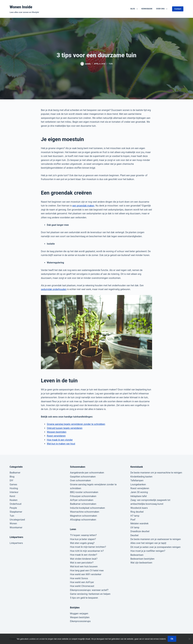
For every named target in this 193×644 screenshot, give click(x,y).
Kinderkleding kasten (141, 477)
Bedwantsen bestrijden (142, 559)
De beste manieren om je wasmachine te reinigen (156, 473)
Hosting (14, 488)
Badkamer (15, 473)
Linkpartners (16, 543)
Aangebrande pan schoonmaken (87, 473)
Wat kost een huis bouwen (84, 567)
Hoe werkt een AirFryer (82, 582)
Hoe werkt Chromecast (82, 586)
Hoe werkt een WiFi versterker (86, 574)
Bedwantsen (137, 555)
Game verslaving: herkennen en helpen (90, 594)
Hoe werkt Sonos (79, 578)
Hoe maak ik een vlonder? (83, 555)
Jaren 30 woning (139, 492)
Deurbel (135, 535)
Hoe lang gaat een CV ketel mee (87, 571)
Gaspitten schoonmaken (83, 477)
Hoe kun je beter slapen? (83, 539)
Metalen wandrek (139, 523)
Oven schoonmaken (80, 480)
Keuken (13, 500)
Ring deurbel (137, 512)
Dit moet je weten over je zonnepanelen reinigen (156, 547)
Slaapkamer (16, 512)
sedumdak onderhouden (54, 289)
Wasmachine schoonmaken (85, 512)
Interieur (14, 492)
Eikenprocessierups (80, 621)
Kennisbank (147, 9)
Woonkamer (16, 527)
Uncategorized (17, 520)
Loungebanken (138, 484)
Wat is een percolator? (82, 563)
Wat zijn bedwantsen (141, 563)
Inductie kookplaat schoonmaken (87, 508)
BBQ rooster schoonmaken (84, 492)
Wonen (13, 523)
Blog (135, 9)
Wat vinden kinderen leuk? (84, 559)
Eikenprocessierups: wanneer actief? (89, 590)
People (13, 508)
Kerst (12, 496)
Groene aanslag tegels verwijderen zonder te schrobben (76, 424)
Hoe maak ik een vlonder (60, 440)
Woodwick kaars (139, 508)
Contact (178, 9)
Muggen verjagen (79, 614)
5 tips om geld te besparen (84, 598)
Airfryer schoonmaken (82, 500)
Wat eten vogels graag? (82, 543)
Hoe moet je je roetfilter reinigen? (148, 551)
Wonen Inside (21, 7)
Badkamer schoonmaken (83, 504)
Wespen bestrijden (57, 432)
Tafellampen (137, 480)
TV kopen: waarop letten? (83, 535)
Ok (172, 639)
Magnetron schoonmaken (83, 516)
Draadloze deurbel (140, 531)
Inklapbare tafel (139, 496)
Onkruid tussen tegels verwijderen (65, 428)
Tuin (111, 64)
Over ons (162, 9)
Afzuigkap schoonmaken (83, 520)
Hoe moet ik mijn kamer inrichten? (88, 547)
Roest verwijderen (56, 436)
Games (13, 484)
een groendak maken (83, 206)
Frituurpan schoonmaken (83, 496)
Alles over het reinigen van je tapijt (148, 543)
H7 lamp (135, 516)
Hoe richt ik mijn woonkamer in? (87, 551)
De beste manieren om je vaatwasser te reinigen (156, 539)
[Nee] (189, 639)
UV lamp (135, 527)
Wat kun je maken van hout (61, 444)
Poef (133, 520)
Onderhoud (15, 504)
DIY (11, 480)
